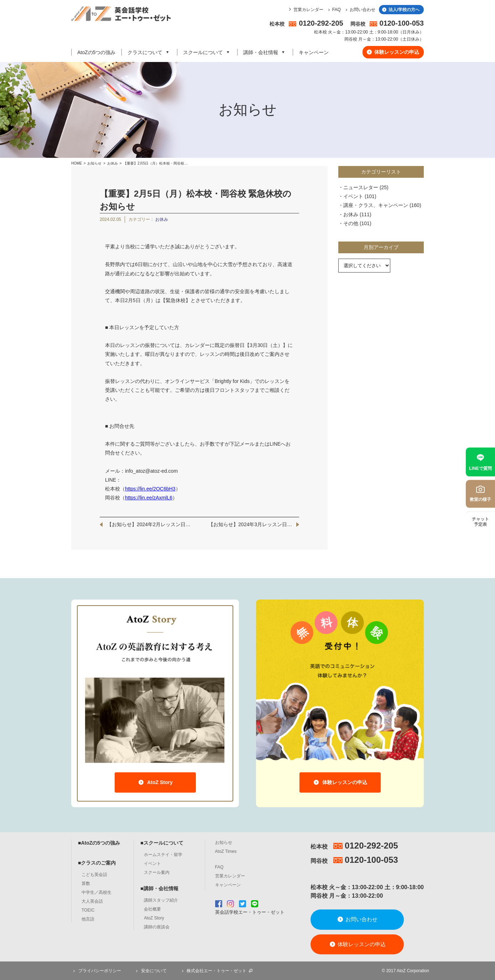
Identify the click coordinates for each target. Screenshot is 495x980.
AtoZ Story (155, 782)
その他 (351, 223)
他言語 (88, 919)
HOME (77, 163)
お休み (113, 163)
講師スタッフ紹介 (161, 900)
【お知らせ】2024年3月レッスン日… (250, 524)
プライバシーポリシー (96, 971)
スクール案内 (157, 872)
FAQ (334, 10)
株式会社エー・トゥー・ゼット (217, 971)
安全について (150, 971)
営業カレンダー (308, 10)
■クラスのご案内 (97, 863)
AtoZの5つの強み (96, 52)
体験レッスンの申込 (393, 52)
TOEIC (88, 910)
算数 (86, 883)
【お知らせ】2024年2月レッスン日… (149, 524)
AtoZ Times (226, 851)
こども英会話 (94, 875)
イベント (353, 196)
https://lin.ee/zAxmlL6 (149, 498)
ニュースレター (361, 187)
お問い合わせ (359, 10)
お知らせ (94, 163)
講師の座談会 (157, 927)
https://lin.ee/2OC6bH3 (150, 489)
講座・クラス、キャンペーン (376, 205)
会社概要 (152, 909)
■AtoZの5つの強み (99, 843)
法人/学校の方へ (400, 10)
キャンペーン (314, 52)
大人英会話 (92, 901)
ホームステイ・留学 (163, 855)
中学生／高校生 (97, 892)
